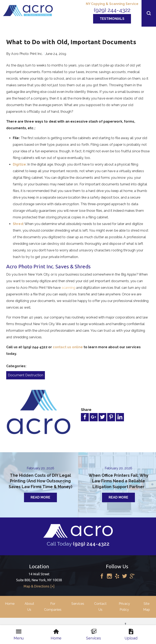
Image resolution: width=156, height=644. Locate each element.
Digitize (19, 164)
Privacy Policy (124, 607)
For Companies (53, 607)
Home (10, 604)
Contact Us (100, 607)
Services (78, 604)
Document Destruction (26, 375)
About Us (29, 607)
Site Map (147, 607)
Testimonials (112, 19)
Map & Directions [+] (39, 586)
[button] (149, 13)
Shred (18, 224)
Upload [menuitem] (131, 635)
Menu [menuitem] (19, 635)
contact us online (68, 347)
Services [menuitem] (94, 635)
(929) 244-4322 (112, 10)
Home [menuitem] (56, 635)
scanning (69, 288)
